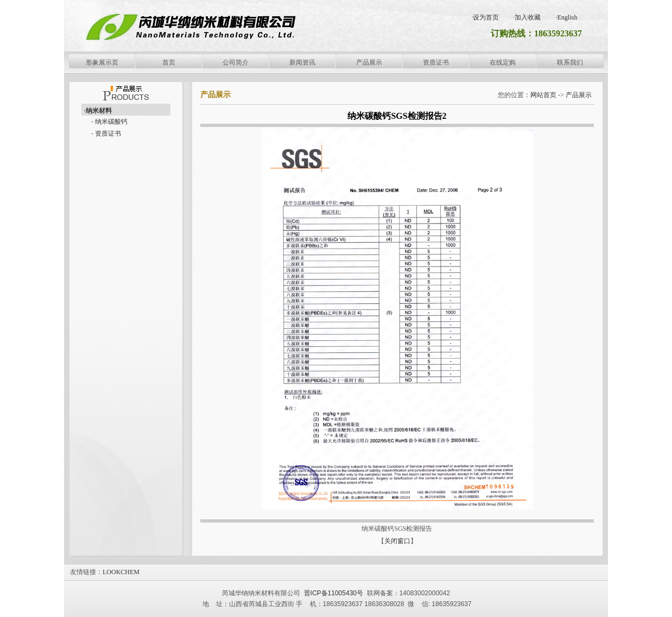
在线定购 (503, 62)
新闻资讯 (302, 62)
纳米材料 (99, 111)
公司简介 (236, 62)
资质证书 (436, 62)
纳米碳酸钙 (111, 122)
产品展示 (369, 62)
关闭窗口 (397, 541)
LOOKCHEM (121, 572)
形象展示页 (102, 62)
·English (567, 17)
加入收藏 (528, 17)
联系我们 (570, 62)
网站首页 (543, 95)
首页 (169, 62)
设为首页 (486, 17)
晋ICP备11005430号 (332, 593)
